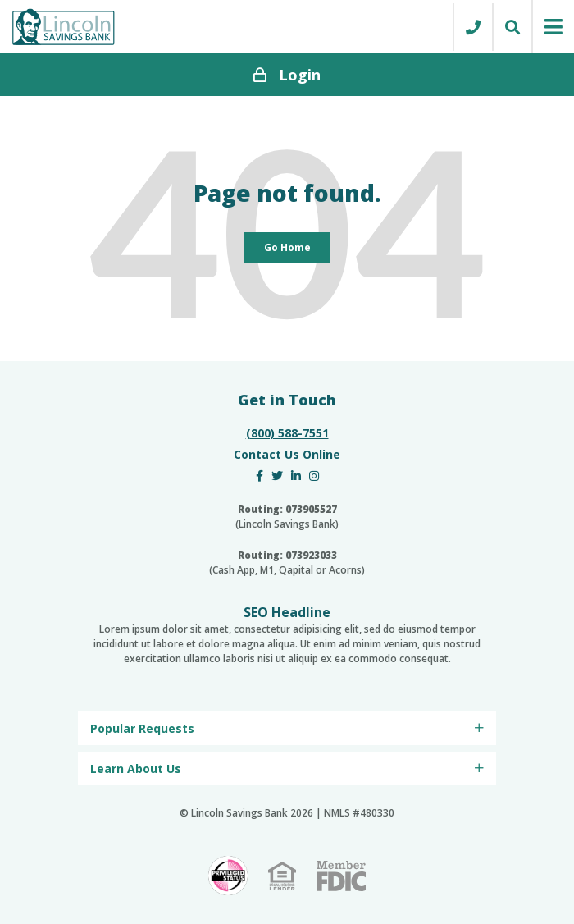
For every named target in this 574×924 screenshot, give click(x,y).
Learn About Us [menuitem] (136, 768)
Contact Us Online (287, 454)
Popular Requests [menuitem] (142, 728)
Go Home (287, 247)
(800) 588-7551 (287, 433)
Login (287, 75)
